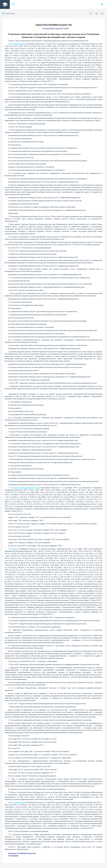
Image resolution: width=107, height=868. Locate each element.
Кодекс (15, 549)
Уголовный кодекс (18, 44)
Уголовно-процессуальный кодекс (26, 488)
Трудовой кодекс (18, 802)
